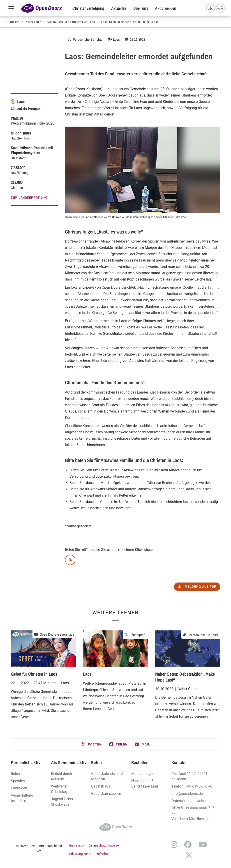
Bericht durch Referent (61, 776)
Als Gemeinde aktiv (69, 763)
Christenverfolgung (88, 8)
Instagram (174, 844)
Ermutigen (19, 788)
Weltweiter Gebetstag (59, 789)
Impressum (77, 845)
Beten (15, 774)
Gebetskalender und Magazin (107, 776)
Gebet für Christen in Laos (34, 674)
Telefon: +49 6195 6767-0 (192, 786)
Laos (116, 39)
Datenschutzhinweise (188, 801)
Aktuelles (119, 8)
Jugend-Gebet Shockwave (62, 802)
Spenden (18, 781)
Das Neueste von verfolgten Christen (71, 22)
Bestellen (140, 763)
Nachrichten (33, 22)
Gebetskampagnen (106, 794)
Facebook (188, 844)
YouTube (203, 844)
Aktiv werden (166, 8)
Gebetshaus (101, 786)
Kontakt (179, 763)
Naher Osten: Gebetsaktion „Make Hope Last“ (185, 677)
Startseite (13, 22)
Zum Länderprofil (27, 198)
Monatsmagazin (144, 774)
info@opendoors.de (187, 794)
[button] (91, 744)
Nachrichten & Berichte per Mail (145, 784)
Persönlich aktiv (26, 763)
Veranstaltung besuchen (22, 798)
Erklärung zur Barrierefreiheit (89, 854)
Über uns (141, 8)
